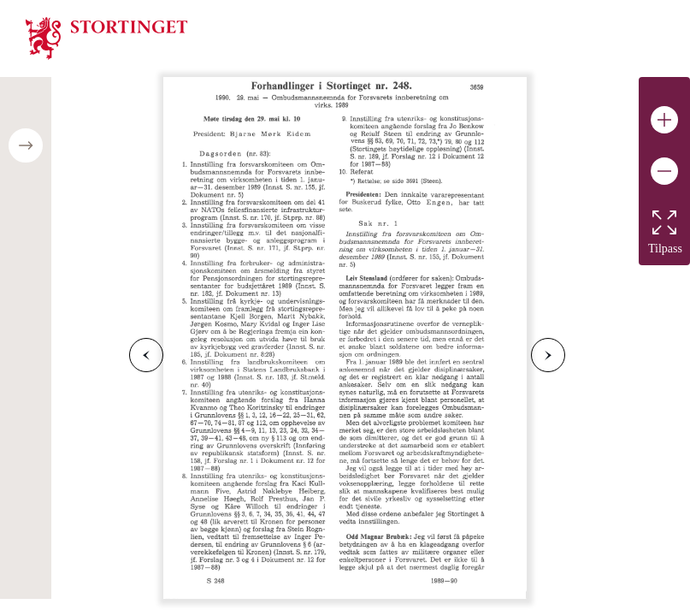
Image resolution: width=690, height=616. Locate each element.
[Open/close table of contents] (26, 145)
